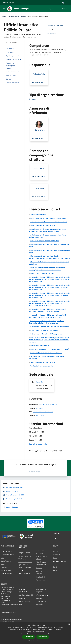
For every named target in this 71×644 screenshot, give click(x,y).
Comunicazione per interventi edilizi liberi (45, 241)
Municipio (39, 382)
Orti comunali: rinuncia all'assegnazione (44, 330)
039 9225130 (40, 415)
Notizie (55, 551)
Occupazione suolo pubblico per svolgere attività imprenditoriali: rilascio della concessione (47, 322)
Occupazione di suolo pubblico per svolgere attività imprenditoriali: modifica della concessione (48, 310)
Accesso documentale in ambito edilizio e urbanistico (49, 222)
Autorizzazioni (40, 577)
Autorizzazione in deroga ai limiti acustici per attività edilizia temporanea (48, 236)
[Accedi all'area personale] (63, 3)
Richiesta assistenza (25, 602)
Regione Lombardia (9, 3)
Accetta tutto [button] (29, 637)
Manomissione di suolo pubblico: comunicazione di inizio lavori (49, 251)
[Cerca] (67, 9)
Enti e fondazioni (6, 561)
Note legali (39, 598)
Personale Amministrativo (6, 569)
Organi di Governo (7, 551)
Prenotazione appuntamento (23, 590)
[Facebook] (57, 9)
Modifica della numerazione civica (42, 273)
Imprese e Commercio (25, 562)
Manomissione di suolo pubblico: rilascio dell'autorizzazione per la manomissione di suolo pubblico (49, 257)
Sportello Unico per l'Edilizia (39, 444)
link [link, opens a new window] (53, 633)
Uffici (23, 17)
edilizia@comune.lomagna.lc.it (48, 405)
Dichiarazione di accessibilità (41, 603)
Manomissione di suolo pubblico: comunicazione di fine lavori (49, 245)
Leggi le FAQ (22, 598)
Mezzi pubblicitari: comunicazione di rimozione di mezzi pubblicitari (49, 263)
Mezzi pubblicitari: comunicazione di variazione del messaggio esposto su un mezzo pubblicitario (47, 269)
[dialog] (35, 633)
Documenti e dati (6, 573)
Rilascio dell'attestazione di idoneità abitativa (46, 353)
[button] (35, 641)
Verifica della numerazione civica (42, 366)
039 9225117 (40, 408)
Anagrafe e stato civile (25, 553)
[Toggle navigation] (4, 9)
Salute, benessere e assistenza (42, 572)
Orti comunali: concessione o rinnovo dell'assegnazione (50, 327)
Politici (3, 564)
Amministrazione (14, 17)
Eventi (55, 570)
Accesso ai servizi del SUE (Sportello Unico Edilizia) (48, 218)
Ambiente (39, 568)
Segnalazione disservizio (26, 595)
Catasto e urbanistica (25, 568)
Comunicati (57, 554)
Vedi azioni (61, 25)
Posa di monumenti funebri (40, 346)
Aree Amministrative (8, 554)
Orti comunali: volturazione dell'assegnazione (46, 334)
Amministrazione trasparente (41, 590)
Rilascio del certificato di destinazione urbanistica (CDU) (50, 349)
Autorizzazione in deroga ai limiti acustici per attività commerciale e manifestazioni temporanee (48, 230)
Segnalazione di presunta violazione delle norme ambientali (47, 358)
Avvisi (55, 558)
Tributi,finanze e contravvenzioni (41, 563)
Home (4, 17)
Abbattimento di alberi (38, 215)
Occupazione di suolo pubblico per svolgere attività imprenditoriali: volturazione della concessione (48, 316)
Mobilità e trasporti (24, 573)
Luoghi (55, 567)
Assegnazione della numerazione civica (44, 225)
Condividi (52, 25)
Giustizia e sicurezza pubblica (42, 557)
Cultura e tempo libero (25, 556)
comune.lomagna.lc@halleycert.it (43, 412)
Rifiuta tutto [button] (43, 637)
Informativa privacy (42, 595)
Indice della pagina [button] (11, 43)
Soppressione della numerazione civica (44, 362)
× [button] (69, 624)
